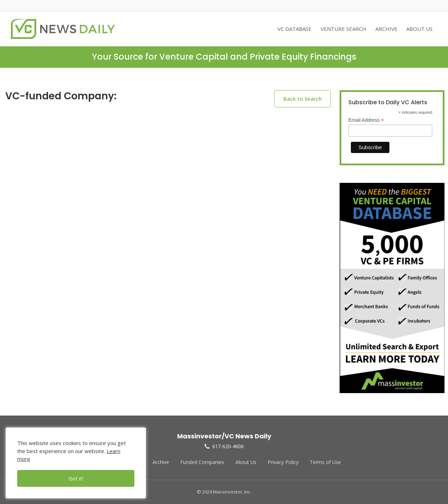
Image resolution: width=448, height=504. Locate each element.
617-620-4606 (224, 446)
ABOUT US (419, 29)
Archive (161, 462)
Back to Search (303, 99)
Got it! (76, 478)
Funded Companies (202, 462)
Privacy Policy (283, 462)
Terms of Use (325, 462)
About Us (246, 462)
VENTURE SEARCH (343, 29)
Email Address (366, 120)
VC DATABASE (295, 29)
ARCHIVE (386, 29)
